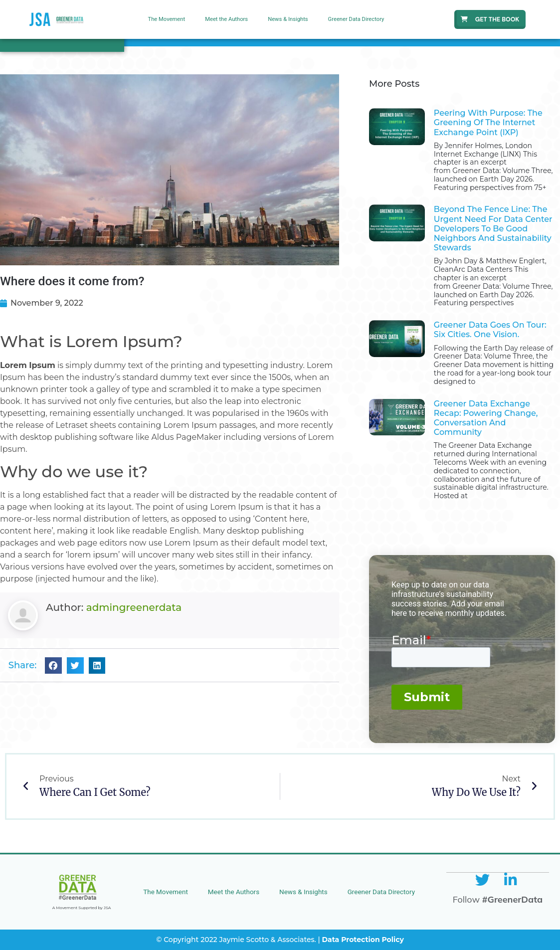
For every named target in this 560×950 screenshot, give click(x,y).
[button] (53, 665)
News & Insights (288, 19)
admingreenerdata (134, 607)
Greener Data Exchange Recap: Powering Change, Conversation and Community (486, 418)
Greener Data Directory (356, 19)
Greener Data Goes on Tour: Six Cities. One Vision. (490, 330)
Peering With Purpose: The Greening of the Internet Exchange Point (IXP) (488, 122)
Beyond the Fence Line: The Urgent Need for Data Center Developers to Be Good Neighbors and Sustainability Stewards (493, 228)
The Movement (166, 19)
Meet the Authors (226, 19)
